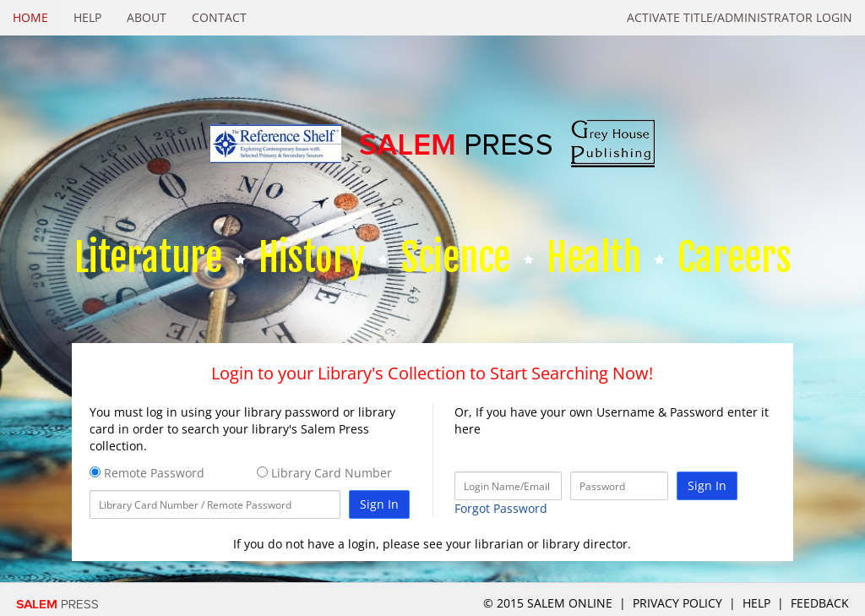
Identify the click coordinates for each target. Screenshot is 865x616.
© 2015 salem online (549, 603)
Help (87, 17)
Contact (219, 17)
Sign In (379, 504)
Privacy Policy (677, 603)
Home (30, 17)
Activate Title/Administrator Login (740, 17)
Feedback (820, 603)
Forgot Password (501, 508)
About (147, 17)
